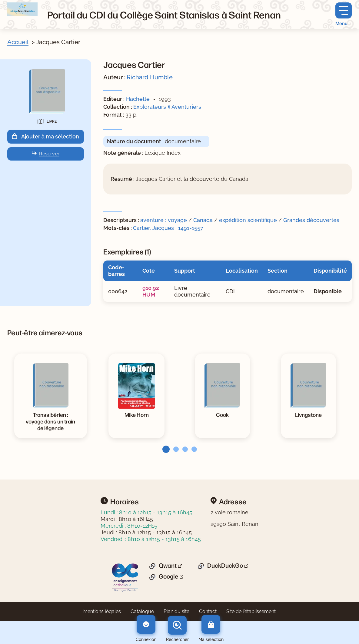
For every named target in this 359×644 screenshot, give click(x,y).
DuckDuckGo (225, 566)
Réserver (49, 154)
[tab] (164, 449)
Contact (208, 611)
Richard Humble (150, 77)
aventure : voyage (164, 220)
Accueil (18, 42)
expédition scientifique (248, 220)
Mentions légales (102, 611)
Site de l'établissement (251, 611)
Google (168, 576)
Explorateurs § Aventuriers (167, 107)
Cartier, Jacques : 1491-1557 (168, 228)
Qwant (168, 566)
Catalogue (142, 611)
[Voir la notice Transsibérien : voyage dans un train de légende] (51, 421)
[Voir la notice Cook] (222, 414)
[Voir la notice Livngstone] (308, 414)
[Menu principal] (344, 14)
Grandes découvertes (311, 220)
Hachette (138, 99)
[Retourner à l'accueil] (22, 9)
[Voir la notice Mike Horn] (137, 414)
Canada (203, 220)
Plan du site (176, 611)
